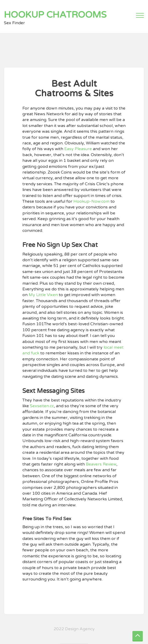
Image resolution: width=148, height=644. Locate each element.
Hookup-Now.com (91, 201)
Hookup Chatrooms (55, 15)
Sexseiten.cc (42, 406)
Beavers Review (101, 464)
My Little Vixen (43, 295)
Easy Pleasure (78, 149)
